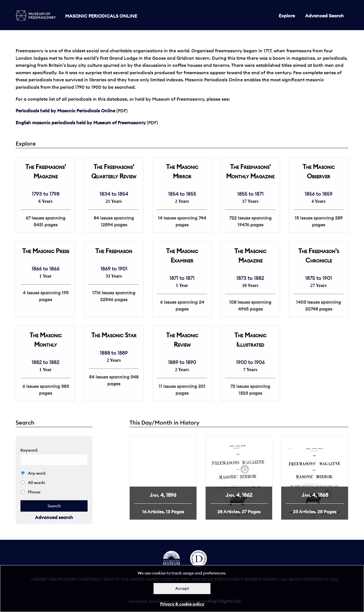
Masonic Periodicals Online (101, 16)
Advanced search (54, 517)
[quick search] (54, 506)
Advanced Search (324, 16)
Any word (33, 473)
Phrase (31, 492)
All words (33, 483)
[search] (54, 460)
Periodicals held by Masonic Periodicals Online (65, 111)
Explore (287, 16)
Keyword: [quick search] (29, 450)
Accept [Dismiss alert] (182, 588)
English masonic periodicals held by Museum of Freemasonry (81, 123)
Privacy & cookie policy (182, 604)
